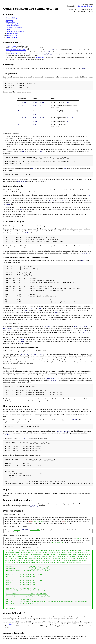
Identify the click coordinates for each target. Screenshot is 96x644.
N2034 (13, 48)
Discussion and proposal (14, 28)
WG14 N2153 (40, 58)
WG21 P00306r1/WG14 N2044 (16, 50)
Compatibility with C (13, 35)
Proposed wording (12, 34)
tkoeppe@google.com (85, 6)
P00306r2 (14, 54)
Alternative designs (13, 26)
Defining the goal (12, 24)
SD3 (10, 624)
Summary (10, 20)
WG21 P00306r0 (12, 46)
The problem (11, 22)
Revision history (12, 18)
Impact (9, 30)
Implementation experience (15, 32)
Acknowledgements (13, 37)
